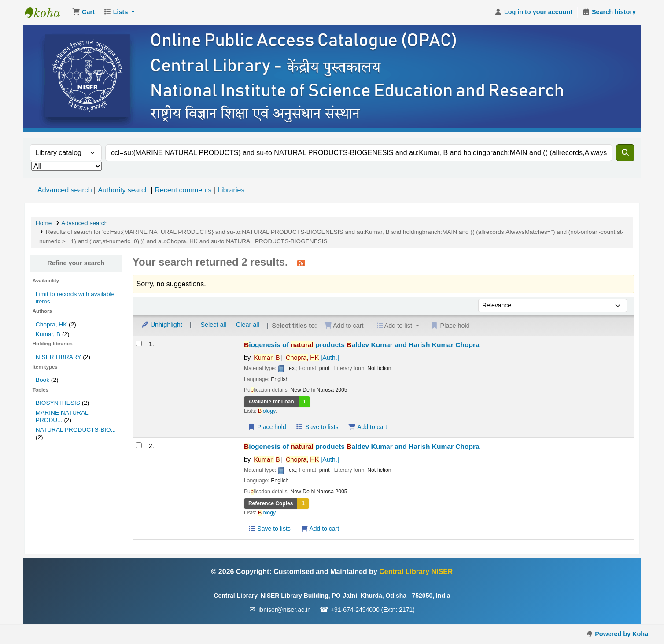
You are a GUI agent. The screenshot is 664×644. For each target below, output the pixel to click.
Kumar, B (48, 334)
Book (42, 380)
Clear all (248, 325)
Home (44, 223)
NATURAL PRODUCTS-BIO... (76, 430)
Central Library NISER (47, 12)
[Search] (625, 153)
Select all (213, 325)
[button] (83, 12)
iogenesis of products (362, 345)
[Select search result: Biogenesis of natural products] (139, 343)
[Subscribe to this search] (301, 263)
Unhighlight (162, 325)
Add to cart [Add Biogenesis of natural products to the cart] (368, 427)
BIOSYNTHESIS (58, 403)
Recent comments (183, 190)
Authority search (123, 190)
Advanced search (65, 190)
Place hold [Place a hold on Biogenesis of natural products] (267, 427)
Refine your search (76, 263)
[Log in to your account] (533, 12)
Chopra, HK (51, 324)
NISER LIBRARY (59, 357)
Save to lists (317, 427)
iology (267, 411)
